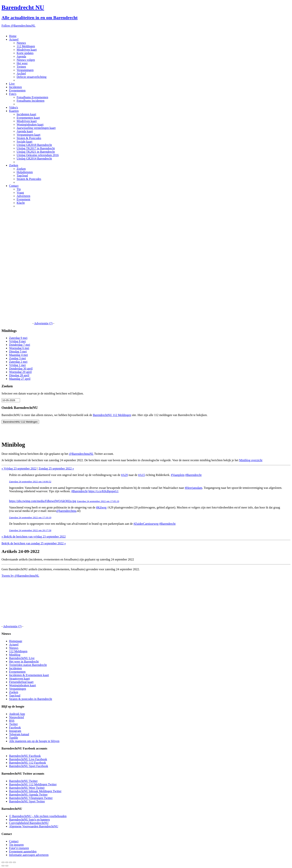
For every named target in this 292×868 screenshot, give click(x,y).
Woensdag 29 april (20, 372)
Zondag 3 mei (17, 358)
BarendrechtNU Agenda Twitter (28, 795)
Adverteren (23, 196)
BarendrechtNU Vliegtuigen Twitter (31, 798)
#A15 (142, 475)
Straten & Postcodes (29, 138)
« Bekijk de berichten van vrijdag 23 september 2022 (34, 537)
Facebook (15, 727)
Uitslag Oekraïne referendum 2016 (38, 155)
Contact (14, 186)
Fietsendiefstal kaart (21, 682)
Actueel (14, 39)
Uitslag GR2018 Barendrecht (34, 145)
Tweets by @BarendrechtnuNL (20, 576)
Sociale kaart (24, 141)
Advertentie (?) (43, 323)
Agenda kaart (25, 131)
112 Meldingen (26, 46)
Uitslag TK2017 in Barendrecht (36, 148)
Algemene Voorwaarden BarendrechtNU (34, 826)
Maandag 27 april (20, 379)
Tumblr (14, 738)
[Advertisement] (17, 268)
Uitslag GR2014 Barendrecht (34, 158)
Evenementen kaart (28, 118)
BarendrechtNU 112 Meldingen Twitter (33, 784)
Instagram (15, 731)
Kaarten (14, 111)
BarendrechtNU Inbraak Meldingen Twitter (35, 791)
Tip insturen (16, 845)
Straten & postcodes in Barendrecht (31, 699)
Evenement (23, 199)
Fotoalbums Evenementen (32, 97)
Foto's (13, 94)
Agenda (21, 56)
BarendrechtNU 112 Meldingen (112, 415)
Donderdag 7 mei (20, 345)
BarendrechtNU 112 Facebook (27, 763)
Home (13, 36)
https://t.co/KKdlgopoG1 (104, 491)
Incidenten (15, 87)
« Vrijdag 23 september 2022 (19, 468)
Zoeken (14, 165)
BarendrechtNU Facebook (25, 756)
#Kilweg (101, 507)
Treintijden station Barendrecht (28, 665)
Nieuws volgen (26, 60)
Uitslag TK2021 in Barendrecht (36, 152)
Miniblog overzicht (251, 460)
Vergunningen (25, 70)
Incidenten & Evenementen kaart (29, 675)
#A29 (125, 475)
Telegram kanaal (19, 734)
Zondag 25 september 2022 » (56, 468)
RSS (12, 721)
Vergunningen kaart (28, 135)
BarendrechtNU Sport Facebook (29, 766)
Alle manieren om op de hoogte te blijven (34, 741)
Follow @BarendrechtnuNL (19, 26)
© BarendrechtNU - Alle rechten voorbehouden (38, 816)
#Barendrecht (193, 475)
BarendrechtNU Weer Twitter (27, 788)
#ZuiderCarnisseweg (146, 524)
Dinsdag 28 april (19, 375)
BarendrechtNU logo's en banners (29, 820)
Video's (14, 107)
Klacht (21, 203)
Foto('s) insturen (19, 848)
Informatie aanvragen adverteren (29, 855)
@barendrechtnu (66, 511)
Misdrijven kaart (27, 50)
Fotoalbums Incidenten (31, 101)
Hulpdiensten (25, 172)
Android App (17, 714)
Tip (19, 189)
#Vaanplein (178, 475)
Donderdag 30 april (21, 369)
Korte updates (25, 53)
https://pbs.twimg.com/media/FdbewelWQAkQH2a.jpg (43, 501)
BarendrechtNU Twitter (23, 781)
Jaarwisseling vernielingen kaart (36, 128)
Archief (21, 73)
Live (12, 84)
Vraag (20, 193)
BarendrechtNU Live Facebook (28, 759)
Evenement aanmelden (23, 851)
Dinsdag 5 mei (18, 351)
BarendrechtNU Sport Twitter (27, 801)
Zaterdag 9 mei (18, 338)
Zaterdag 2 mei (18, 362)
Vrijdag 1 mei (17, 365)
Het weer (22, 63)
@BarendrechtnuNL (81, 454)
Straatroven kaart (19, 679)
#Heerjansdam (194, 488)
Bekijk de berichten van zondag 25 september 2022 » (34, 543)
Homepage (16, 641)
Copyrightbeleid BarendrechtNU (29, 823)
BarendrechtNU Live (22, 658)
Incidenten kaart (26, 114)
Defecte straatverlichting (32, 77)
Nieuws (21, 43)
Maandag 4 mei (19, 355)
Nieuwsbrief (17, 717)
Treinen (21, 67)
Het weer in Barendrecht (24, 661)
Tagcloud (22, 176)
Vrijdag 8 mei (17, 341)
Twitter (13, 724)
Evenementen (17, 90)
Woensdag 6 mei (19, 348)
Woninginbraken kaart (30, 124)
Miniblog (15, 655)
